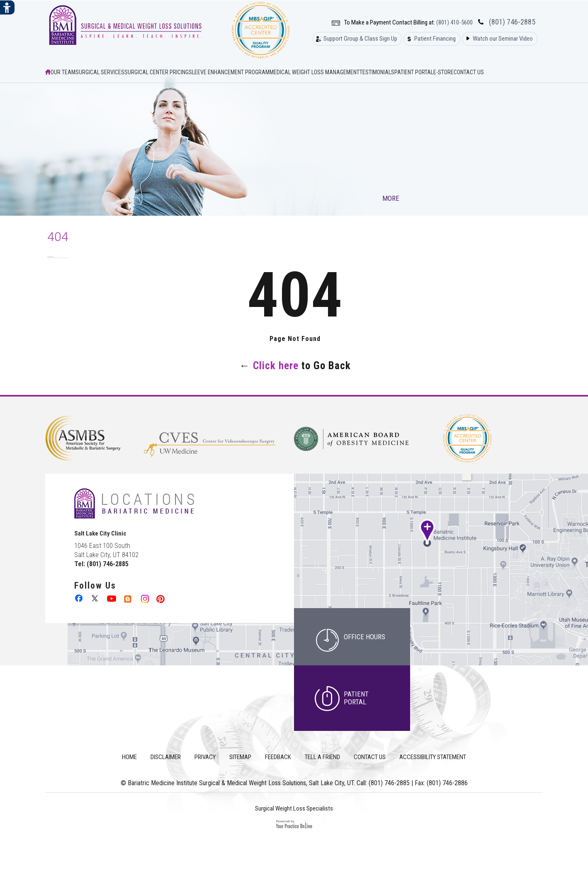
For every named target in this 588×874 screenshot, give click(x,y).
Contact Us (469, 72)
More (392, 198)
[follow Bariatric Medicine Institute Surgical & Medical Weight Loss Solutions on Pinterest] (160, 598)
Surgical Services (100, 72)
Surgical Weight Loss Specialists (294, 808)
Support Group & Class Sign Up (360, 39)
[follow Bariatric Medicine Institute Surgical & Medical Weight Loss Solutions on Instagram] (144, 598)
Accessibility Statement (433, 757)
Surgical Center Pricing (157, 72)
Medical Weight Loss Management (315, 72)
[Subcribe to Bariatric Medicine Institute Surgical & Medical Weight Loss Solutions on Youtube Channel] (112, 598)
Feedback (278, 757)
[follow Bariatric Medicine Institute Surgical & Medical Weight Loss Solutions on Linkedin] (128, 598)
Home (129, 757)
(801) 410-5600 (454, 23)
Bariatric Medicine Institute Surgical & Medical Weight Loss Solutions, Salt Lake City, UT (241, 783)
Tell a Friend (322, 757)
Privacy (205, 757)
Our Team (63, 72)
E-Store (443, 72)
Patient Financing (435, 39)
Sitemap (240, 757)
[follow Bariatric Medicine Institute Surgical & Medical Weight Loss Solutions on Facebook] (79, 598)
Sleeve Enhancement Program (229, 72)
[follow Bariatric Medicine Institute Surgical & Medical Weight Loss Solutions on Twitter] (96, 598)
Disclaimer (166, 757)
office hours (364, 637)
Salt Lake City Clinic (100, 534)
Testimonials (377, 72)
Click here (276, 366)
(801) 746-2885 (512, 22)
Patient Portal (414, 72)
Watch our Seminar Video (503, 39)
